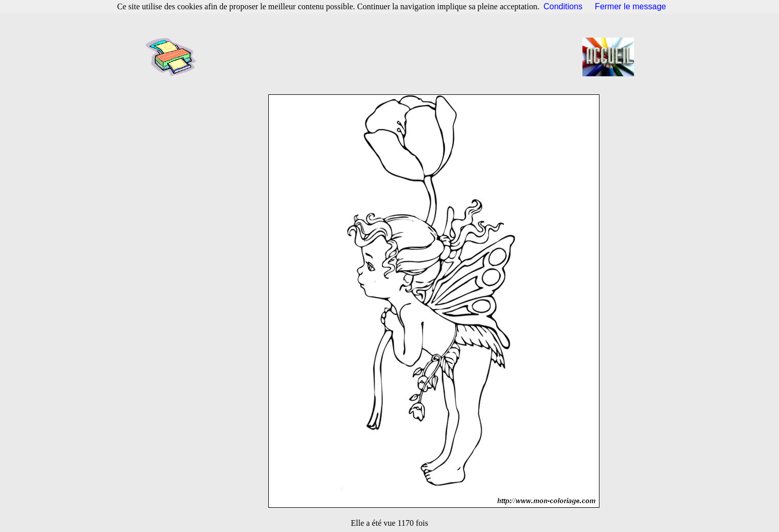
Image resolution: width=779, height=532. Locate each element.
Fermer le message (630, 6)
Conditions (563, 6)
